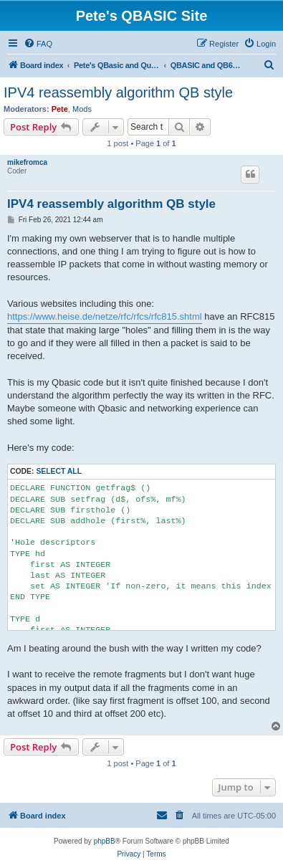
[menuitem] (38, 44)
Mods (82, 109)
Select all (59, 471)
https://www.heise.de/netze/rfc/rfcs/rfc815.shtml (105, 316)
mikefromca (27, 162)
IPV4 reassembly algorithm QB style (118, 92)
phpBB (105, 841)
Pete (60, 109)
